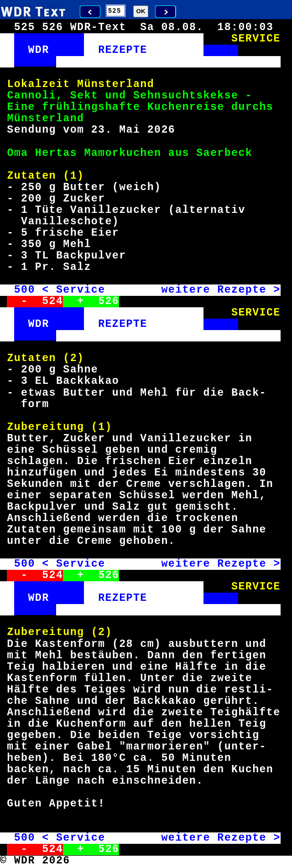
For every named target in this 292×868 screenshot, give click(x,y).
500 (25, 290)
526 (109, 301)
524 (52, 301)
